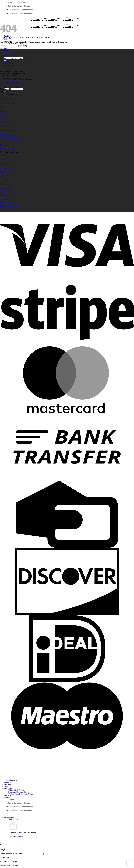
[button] (6, 62)
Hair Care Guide (6, 169)
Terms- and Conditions (8, 149)
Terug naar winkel (16, 836)
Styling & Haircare (7, 203)
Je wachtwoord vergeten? (10, 865)
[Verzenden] (1, 48)
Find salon (4, 176)
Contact (7, 50)
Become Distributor (7, 122)
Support (11, 52)
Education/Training (7, 142)
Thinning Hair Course (16, 44)
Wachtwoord (5, 858)
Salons (7, 40)
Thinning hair (5, 188)
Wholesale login (6, 134)
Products (7, 783)
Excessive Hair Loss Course (19, 792)
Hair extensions (6, 199)
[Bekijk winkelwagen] (9, 817)
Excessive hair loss (7, 192)
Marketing (4, 156)
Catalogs (3, 145)
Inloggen (15, 862)
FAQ (2, 107)
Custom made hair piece (9, 195)
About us (7, 49)
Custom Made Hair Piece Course (20, 47)
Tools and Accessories (8, 206)
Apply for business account (10, 138)
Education (8, 788)
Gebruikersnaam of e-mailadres (12, 854)
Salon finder (4, 63)
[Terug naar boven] (1, 777)
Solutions (3, 172)
